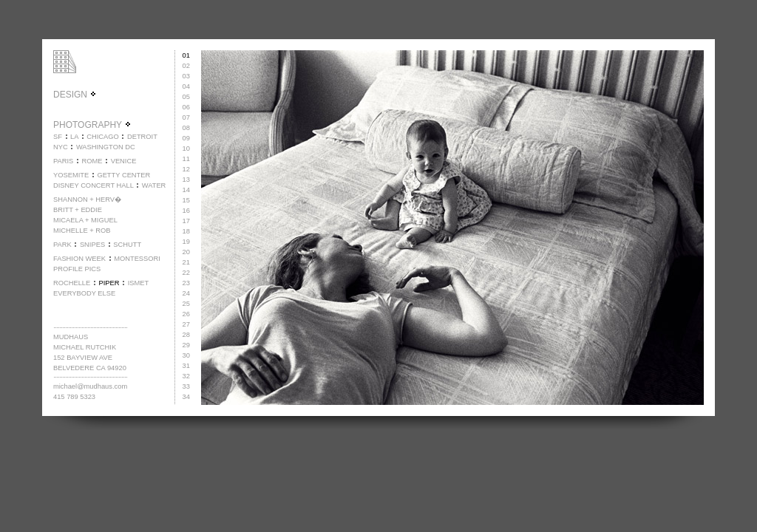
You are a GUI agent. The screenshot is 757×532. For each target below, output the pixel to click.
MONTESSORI (137, 259)
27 (186, 324)
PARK (62, 245)
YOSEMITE (71, 175)
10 (186, 149)
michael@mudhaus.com (90, 386)
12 (186, 169)
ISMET (139, 283)
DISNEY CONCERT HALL (94, 185)
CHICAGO (103, 137)
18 (186, 231)
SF (58, 137)
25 (186, 304)
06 (186, 107)
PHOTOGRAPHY (92, 125)
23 (186, 283)
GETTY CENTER (123, 175)
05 (186, 97)
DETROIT (142, 137)
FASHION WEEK (79, 259)
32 (186, 376)
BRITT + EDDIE (78, 210)
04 (186, 86)
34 (186, 397)
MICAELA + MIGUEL (85, 220)
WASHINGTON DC (106, 147)
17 (186, 221)
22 (186, 273)
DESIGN (75, 95)
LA (74, 137)
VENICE (124, 161)
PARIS (63, 161)
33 (186, 386)
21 (186, 262)
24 (186, 293)
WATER (154, 185)
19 (186, 242)
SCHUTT (127, 245)
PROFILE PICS (77, 269)
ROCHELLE (72, 283)
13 (186, 180)
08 (186, 128)
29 (186, 345)
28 (186, 335)
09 (186, 138)
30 (186, 355)
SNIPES (92, 245)
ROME (92, 161)
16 (186, 211)
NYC (61, 147)
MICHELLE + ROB (82, 231)
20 (186, 252)
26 (186, 314)
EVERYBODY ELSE (84, 293)
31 (186, 366)
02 (186, 66)
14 (186, 190)
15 (186, 200)
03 (186, 76)
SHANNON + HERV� (87, 199)
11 (186, 159)
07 (186, 117)
